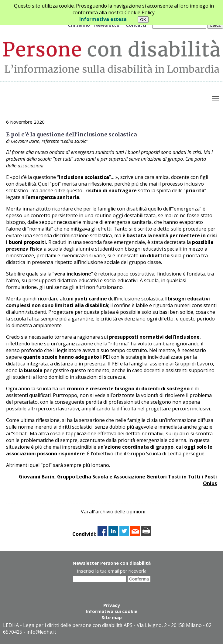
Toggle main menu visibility (216, 97)
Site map (112, 617)
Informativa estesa (103, 19)
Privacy (112, 605)
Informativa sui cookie (111, 611)
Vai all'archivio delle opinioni (113, 512)
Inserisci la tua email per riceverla (112, 571)
